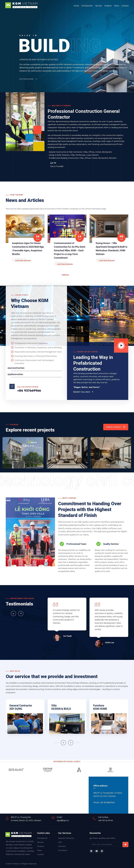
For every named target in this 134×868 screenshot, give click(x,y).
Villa (60, 842)
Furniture (62, 846)
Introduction (87, 6)
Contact (125, 6)
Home (76, 6)
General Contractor (66, 838)
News (117, 6)
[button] (13, 614)
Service (99, 6)
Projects (108, 6)
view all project (116, 427)
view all (65, 275)
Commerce (63, 850)
